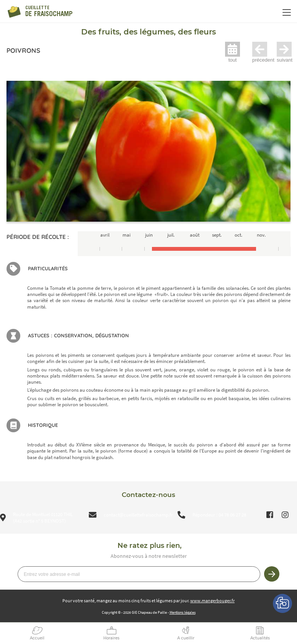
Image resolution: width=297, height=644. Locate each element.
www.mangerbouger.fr (212, 601)
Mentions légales (183, 612)
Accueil (37, 638)
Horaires (111, 638)
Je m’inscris (272, 574)
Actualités (260, 638)
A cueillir (186, 638)
